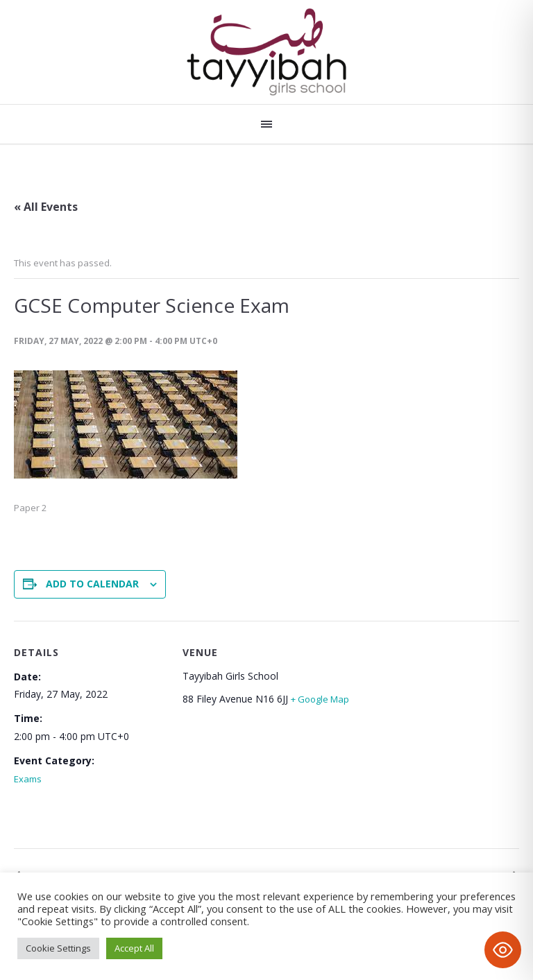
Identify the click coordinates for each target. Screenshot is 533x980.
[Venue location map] (424, 738)
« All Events (46, 207)
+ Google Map (320, 699)
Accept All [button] (134, 948)
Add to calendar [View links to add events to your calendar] (92, 584)
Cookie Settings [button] (58, 948)
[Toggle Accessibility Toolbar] (503, 950)
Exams (28, 779)
